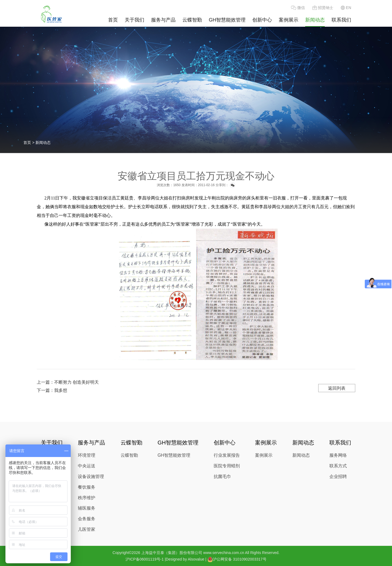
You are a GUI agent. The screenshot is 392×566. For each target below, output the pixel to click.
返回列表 (337, 388)
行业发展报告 (227, 455)
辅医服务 (87, 508)
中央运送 (87, 466)
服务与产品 (163, 20)
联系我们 (341, 20)
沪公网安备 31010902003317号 (237, 559)
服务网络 (338, 455)
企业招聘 (338, 476)
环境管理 (87, 455)
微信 (298, 8)
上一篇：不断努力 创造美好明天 (68, 382)
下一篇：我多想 (52, 390)
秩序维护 (87, 498)
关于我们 (134, 20)
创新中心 (262, 20)
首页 (113, 20)
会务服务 (87, 519)
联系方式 (338, 466)
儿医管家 (87, 529)
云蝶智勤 (192, 20)
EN (346, 8)
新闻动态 (315, 20)
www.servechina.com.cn (224, 553)
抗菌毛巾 (222, 476)
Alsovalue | (197, 559)
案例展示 (289, 20)
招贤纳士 (323, 8)
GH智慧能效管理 (227, 20)
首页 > (29, 143)
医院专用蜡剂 (227, 466)
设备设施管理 (91, 476)
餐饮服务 (87, 487)
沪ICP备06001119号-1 (145, 559)
